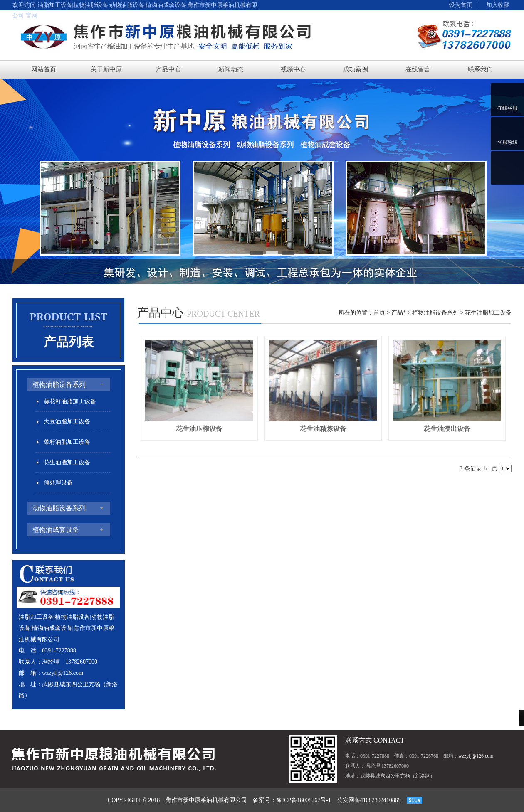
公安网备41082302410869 (369, 800)
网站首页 (44, 69)
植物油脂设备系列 (435, 313)
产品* (399, 313)
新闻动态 (231, 69)
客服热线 (507, 142)
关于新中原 (106, 69)
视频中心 (293, 69)
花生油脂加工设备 (488, 313)
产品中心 (168, 69)
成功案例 (356, 69)
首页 (379, 313)
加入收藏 (495, 5)
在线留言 (418, 69)
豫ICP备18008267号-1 (303, 800)
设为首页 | (464, 5)
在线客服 (507, 108)
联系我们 (480, 69)
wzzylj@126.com (63, 673)
